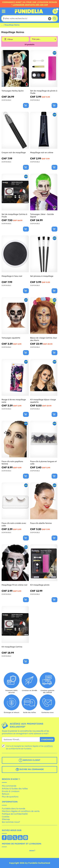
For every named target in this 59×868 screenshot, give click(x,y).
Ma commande (9, 786)
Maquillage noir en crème (42, 152)
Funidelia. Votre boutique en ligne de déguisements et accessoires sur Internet (29, 11)
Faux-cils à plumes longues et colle (43, 463)
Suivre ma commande (29, 769)
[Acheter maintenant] (26, 105)
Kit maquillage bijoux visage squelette (43, 401)
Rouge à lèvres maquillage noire (14, 401)
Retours (6, 794)
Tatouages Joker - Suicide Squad (42, 215)
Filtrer (10, 39)
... (2, 25)
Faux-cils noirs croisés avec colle (14, 524)
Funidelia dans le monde (13, 809)
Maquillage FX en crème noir (15, 585)
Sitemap (6, 819)
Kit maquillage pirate (40, 585)
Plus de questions (10, 797)
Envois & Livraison (11, 791)
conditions (48, 746)
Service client (29, 760)
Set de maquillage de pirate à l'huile (44, 92)
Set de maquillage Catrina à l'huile (14, 215)
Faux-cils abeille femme (41, 523)
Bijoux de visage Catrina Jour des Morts (44, 339)
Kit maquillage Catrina (12, 647)
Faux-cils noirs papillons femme (12, 463)
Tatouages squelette (11, 338)
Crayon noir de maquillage (14, 152)
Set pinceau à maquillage (42, 276)
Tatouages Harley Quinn (13, 91)
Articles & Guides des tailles (15, 789)
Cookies (6, 817)
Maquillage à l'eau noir (12, 276)
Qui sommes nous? (11, 822)
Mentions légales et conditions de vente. (21, 811)
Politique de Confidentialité (15, 814)
